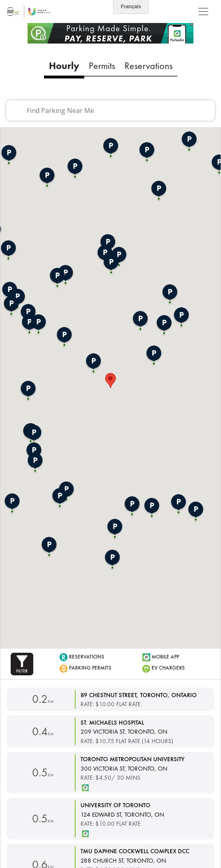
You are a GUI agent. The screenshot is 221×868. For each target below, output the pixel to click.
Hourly (64, 65)
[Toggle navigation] (203, 12)
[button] (22, 663)
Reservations (148, 65)
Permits (102, 65)
